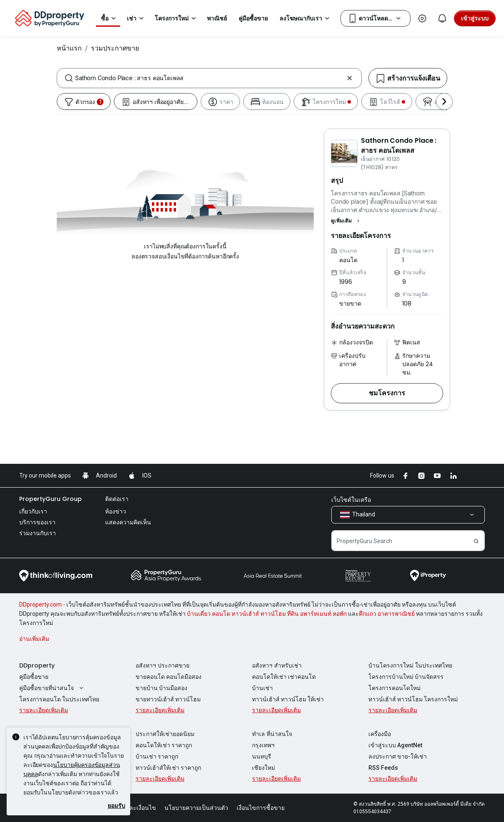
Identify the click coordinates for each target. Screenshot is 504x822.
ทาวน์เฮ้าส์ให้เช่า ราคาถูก (168, 768)
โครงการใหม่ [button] (177, 18)
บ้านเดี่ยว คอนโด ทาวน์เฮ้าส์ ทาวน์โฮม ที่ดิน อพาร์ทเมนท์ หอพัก (267, 614)
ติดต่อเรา (117, 499)
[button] (346, 221)
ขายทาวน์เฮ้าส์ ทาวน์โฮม (168, 699)
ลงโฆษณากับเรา (306, 18)
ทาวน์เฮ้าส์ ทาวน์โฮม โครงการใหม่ (413, 699)
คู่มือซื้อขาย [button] (253, 18)
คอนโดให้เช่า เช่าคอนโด (284, 677)
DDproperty (37, 665)
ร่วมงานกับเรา (38, 533)
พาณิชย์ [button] (217, 18)
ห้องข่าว (116, 511)
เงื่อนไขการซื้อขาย (261, 808)
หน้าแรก (69, 48)
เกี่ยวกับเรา (33, 511)
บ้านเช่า (262, 688)
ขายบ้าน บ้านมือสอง (161, 688)
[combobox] (209, 78)
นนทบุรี (262, 756)
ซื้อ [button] (110, 18)
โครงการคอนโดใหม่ (394, 688)
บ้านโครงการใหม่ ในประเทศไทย (410, 665)
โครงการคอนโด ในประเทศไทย (59, 699)
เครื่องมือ (380, 734)
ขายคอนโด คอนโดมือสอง (169, 677)
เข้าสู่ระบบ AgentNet (395, 745)
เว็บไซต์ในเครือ (351, 500)
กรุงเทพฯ (263, 745)
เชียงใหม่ (263, 768)
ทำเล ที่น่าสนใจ (272, 734)
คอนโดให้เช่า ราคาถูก (164, 745)
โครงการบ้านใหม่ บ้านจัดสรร (406, 677)
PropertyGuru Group (50, 499)
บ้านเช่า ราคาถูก (157, 756)
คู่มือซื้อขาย (34, 677)
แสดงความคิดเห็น (128, 522)
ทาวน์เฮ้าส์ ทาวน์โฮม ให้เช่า (288, 699)
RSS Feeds (383, 768)
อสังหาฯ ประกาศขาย (163, 665)
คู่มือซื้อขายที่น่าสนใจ (52, 688)
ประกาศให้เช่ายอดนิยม (165, 734)
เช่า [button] (137, 18)
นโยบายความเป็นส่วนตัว (196, 808)
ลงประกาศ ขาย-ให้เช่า (398, 756)
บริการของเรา (37, 522)
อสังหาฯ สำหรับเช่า (277, 665)
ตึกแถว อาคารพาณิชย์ (387, 614)
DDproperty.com (40, 604)
